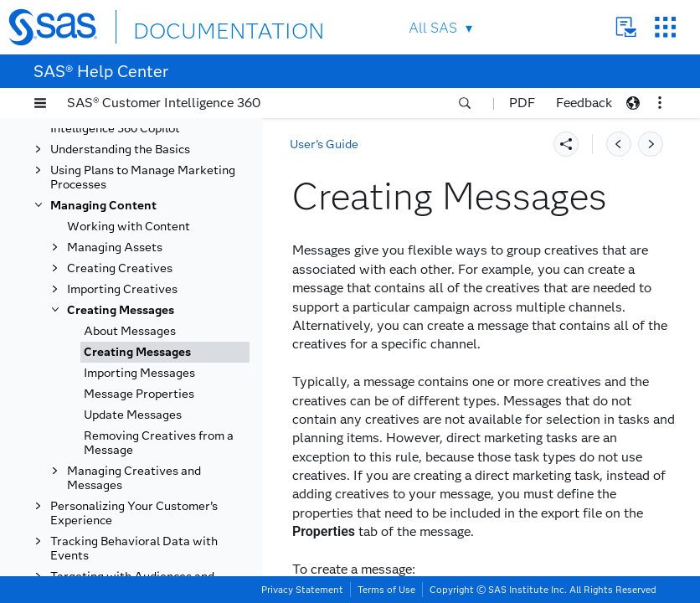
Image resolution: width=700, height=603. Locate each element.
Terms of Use (386, 590)
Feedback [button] (584, 103)
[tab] (165, 352)
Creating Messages (121, 310)
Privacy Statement (302, 590)
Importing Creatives (122, 289)
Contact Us (626, 27)
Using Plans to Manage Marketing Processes (143, 178)
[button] (40, 103)
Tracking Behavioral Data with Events (134, 549)
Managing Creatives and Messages (134, 478)
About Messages (130, 331)
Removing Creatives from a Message (159, 443)
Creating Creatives (120, 268)
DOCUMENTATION (194, 26)
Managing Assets (115, 247)
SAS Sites (665, 27)
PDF (522, 103)
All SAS (433, 28)
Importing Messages (139, 373)
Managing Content (103, 206)
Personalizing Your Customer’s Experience (134, 513)
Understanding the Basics (120, 149)
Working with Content (129, 227)
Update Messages (133, 415)
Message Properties (139, 394)
